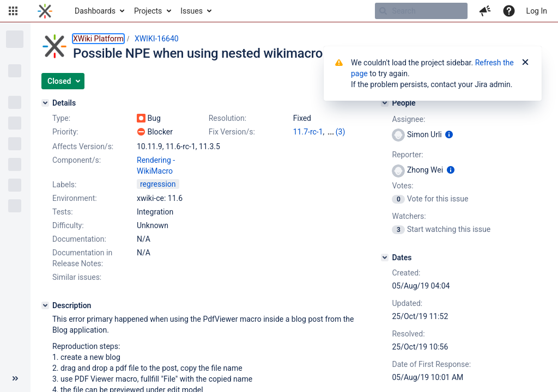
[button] (13, 11)
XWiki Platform (98, 39)
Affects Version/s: (83, 146)
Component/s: (77, 160)
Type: (61, 118)
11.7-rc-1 (308, 132)
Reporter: (407, 155)
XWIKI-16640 (157, 39)
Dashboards (95, 11)
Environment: (75, 198)
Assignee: (408, 119)
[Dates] (385, 258)
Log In (537, 11)
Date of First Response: (431, 364)
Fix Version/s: (232, 132)
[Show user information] (449, 134)
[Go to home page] (45, 11)
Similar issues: (77, 277)
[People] (385, 103)
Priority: (65, 132)
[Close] (525, 63)
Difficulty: (68, 225)
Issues (192, 11)
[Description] (45, 305)
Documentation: (79, 239)
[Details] (45, 103)
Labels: (64, 185)
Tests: (63, 212)
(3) (341, 132)
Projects (148, 11)
